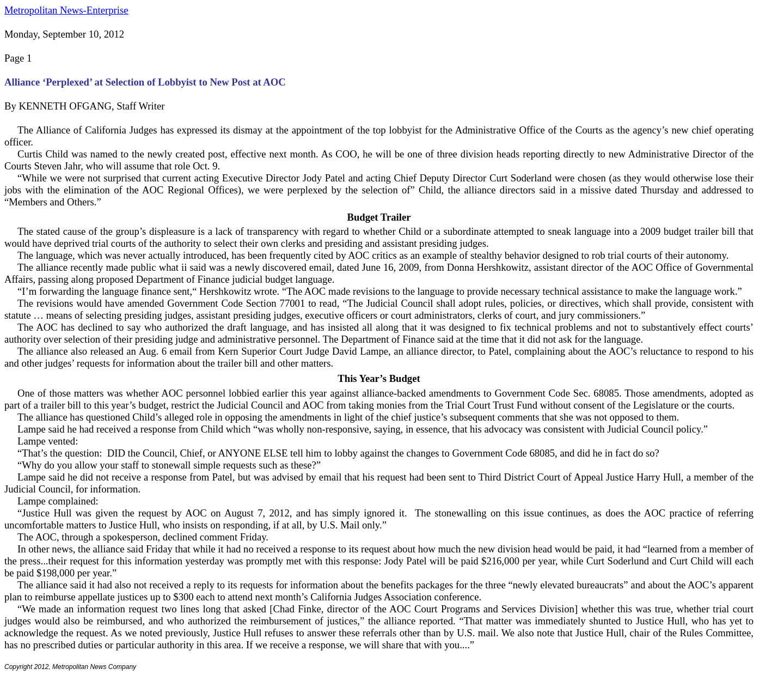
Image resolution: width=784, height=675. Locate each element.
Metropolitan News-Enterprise (66, 10)
